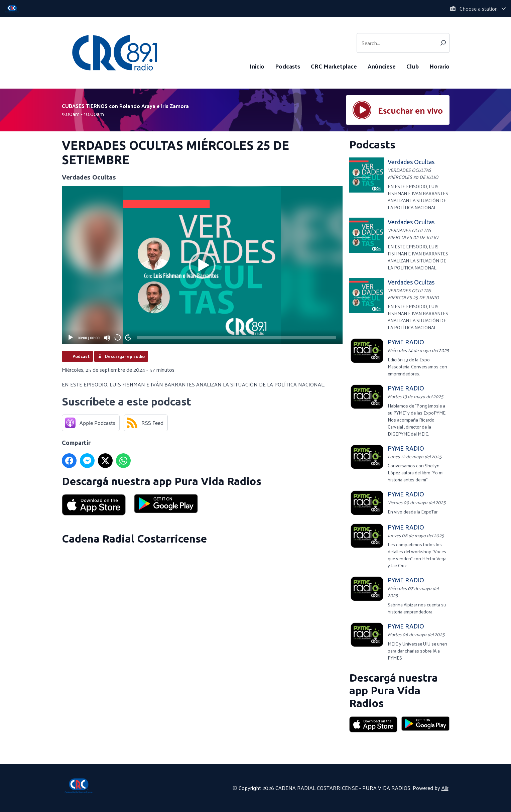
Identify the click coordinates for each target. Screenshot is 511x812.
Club (413, 66)
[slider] (236, 338)
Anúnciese (382, 66)
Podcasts (288, 66)
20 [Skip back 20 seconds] (118, 337)
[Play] (71, 338)
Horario (439, 66)
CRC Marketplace (334, 66)
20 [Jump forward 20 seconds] (129, 337)
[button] (202, 265)
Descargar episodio (125, 356)
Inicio (257, 66)
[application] (202, 265)
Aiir (445, 788)
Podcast (81, 356)
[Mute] (107, 338)
